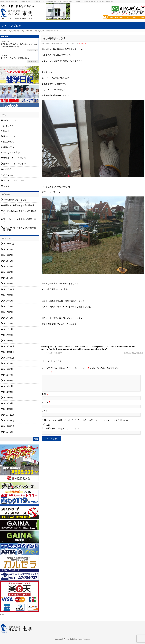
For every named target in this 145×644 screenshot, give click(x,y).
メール (46, 405)
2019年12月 (9, 244)
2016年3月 (8, 398)
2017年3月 (8, 329)
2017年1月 (8, 341)
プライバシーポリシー (14, 180)
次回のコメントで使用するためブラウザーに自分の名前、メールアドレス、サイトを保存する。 (86, 423)
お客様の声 (8, 126)
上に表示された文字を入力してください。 (61, 431)
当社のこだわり (10, 120)
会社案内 (7, 169)
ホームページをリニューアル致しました (15, 58)
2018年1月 (8, 284)
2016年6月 (8, 381)
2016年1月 (8, 409)
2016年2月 (8, 403)
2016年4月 (8, 392)
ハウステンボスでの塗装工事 (51, 353)
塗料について (9, 137)
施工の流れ (8, 142)
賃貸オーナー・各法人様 (15, 158)
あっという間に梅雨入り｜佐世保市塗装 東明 (20, 229)
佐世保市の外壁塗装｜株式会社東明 (19, 205)
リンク (6, 186)
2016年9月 (8, 363)
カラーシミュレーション (15, 164)
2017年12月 (9, 289)
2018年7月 (8, 255)
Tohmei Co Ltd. (70, 639)
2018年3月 (8, 272)
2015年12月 (9, 415)
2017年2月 (8, 335)
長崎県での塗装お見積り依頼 (135, 353)
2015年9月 (8, 432)
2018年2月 (8, 278)
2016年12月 (9, 346)
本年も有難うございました (15, 200)
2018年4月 (8, 267)
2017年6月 (8, 312)
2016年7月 (8, 375)
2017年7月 (8, 307)
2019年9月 (8, 250)
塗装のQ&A (9, 147)
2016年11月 (9, 352)
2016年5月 (8, 386)
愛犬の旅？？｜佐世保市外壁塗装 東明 (20, 221)
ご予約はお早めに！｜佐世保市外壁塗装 (20, 212)
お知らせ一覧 (32, 50)
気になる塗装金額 (11, 153)
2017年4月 (8, 324)
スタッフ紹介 (9, 175)
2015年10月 (9, 426)
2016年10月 (9, 358)
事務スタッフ (83, 43)
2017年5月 (8, 318)
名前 (45, 397)
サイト (45, 413)
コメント (47, 372)
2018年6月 (8, 261)
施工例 (6, 131)
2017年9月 (8, 295)
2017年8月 (8, 301)
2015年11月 (9, 421)
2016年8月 (8, 369)
